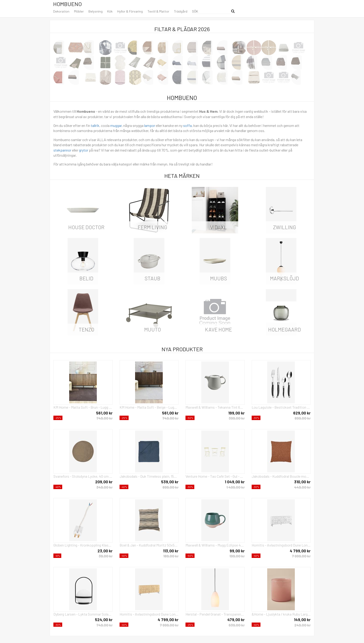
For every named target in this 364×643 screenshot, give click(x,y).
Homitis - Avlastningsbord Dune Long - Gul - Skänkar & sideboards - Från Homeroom (149, 614)
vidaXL (218, 227)
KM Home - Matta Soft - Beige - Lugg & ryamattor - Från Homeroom (149, 407)
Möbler (79, 11)
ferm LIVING (152, 227)
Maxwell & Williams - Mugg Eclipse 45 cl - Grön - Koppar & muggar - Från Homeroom (215, 545)
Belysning (96, 11)
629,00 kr (302, 413)
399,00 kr (237, 418)
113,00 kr (171, 551)
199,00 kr (236, 413)
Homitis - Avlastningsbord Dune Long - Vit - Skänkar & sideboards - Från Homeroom (281, 545)
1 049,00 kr (235, 482)
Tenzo (86, 329)
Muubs (219, 278)
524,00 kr (104, 620)
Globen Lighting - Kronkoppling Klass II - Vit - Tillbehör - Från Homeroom (83, 545)
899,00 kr (303, 418)
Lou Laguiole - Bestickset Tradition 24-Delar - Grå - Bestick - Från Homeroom (281, 407)
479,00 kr (236, 620)
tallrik (95, 125)
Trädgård (181, 11)
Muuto (153, 329)
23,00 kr (105, 551)
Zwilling (284, 227)
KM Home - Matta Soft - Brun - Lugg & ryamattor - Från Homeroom (83, 407)
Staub (153, 278)
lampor (150, 125)
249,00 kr (302, 625)
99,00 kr (237, 551)
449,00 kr (302, 487)
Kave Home (218, 329)
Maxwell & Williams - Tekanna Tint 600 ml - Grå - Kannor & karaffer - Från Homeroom (215, 407)
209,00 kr (104, 482)
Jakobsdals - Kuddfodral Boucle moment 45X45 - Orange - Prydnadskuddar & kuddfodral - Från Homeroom (281, 476)
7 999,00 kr (301, 556)
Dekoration (61, 11)
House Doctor (86, 227)
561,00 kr (104, 413)
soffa (187, 125)
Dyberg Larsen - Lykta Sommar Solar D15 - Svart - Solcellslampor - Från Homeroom (83, 614)
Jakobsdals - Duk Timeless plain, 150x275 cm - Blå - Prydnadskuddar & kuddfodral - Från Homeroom (149, 476)
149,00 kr (302, 620)
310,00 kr (302, 482)
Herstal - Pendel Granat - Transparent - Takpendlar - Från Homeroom (215, 614)
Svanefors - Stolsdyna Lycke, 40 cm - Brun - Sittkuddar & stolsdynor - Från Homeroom (83, 476)
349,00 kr (104, 487)
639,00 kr (237, 625)
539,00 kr (170, 482)
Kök (110, 11)
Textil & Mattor (158, 11)
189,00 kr (171, 556)
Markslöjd (284, 278)
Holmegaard (284, 329)
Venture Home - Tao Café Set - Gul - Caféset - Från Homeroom (215, 476)
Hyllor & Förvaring (130, 11)
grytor (84, 150)
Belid (86, 278)
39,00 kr (106, 556)
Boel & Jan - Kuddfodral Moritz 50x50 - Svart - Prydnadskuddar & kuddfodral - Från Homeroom (149, 545)
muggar (116, 125)
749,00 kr (104, 418)
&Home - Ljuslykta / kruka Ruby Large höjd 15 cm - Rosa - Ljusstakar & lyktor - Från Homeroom (281, 614)
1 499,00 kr (236, 487)
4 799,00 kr (300, 551)
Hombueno (67, 4)
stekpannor (62, 150)
